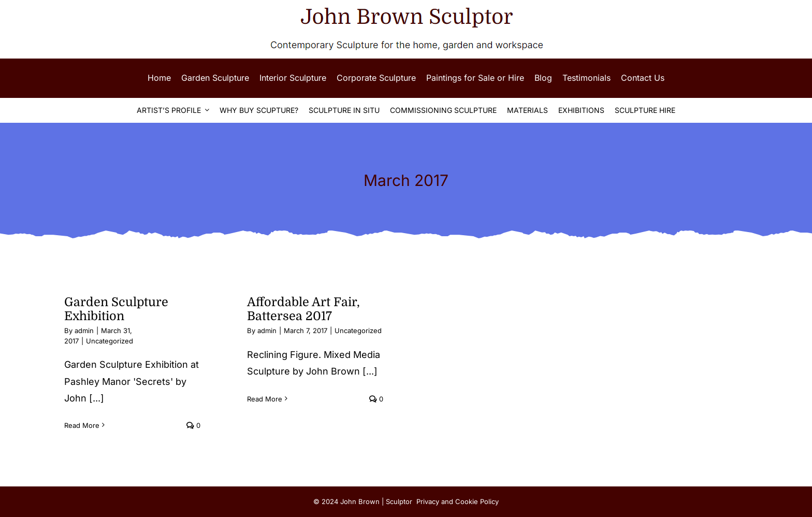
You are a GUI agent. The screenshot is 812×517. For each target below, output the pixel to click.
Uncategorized (110, 341)
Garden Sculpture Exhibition (116, 309)
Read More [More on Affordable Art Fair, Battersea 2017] (265, 399)
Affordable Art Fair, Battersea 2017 (303, 309)
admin (84, 331)
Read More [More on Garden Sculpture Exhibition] (82, 425)
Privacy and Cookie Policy (458, 501)
